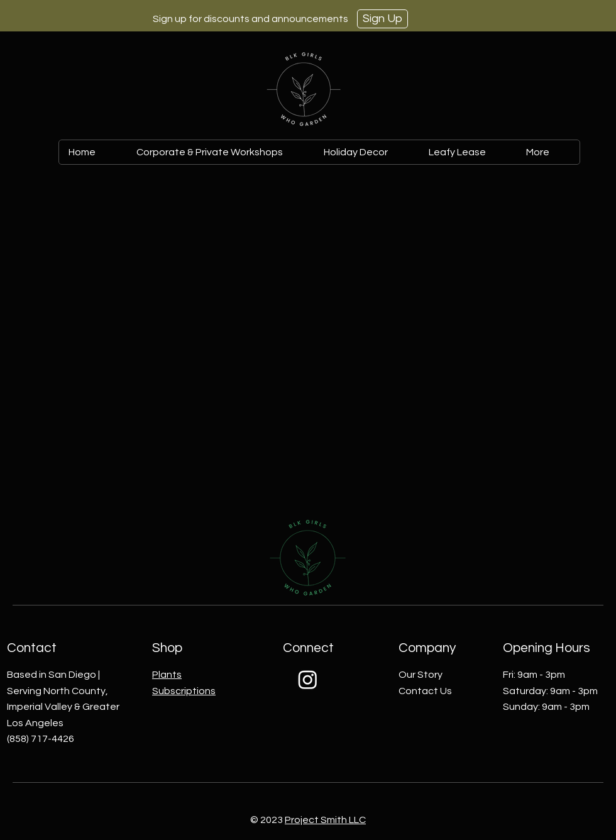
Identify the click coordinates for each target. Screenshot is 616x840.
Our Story (421, 675)
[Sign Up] (382, 19)
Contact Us (425, 691)
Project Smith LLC (325, 820)
